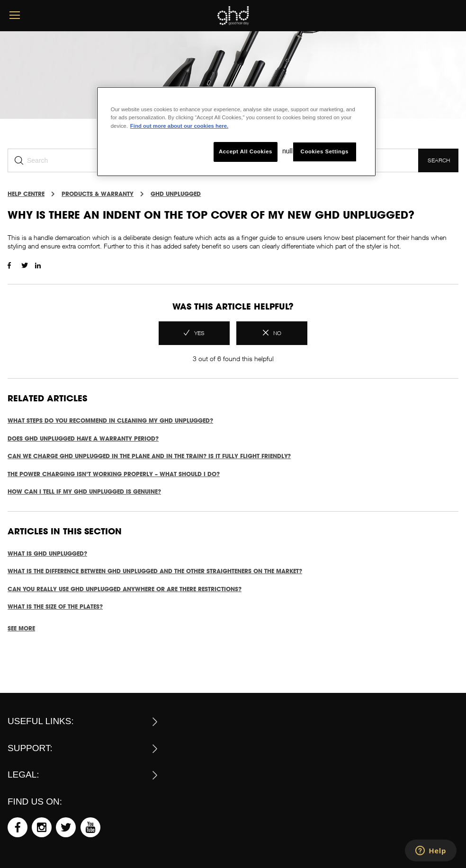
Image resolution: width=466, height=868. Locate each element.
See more (21, 628)
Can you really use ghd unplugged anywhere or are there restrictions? (125, 589)
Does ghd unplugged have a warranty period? (83, 438)
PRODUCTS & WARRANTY (98, 194)
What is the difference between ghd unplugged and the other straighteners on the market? (155, 571)
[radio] (194, 333)
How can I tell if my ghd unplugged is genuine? (84, 492)
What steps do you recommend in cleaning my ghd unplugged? (110, 421)
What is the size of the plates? (55, 607)
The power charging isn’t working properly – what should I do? (114, 474)
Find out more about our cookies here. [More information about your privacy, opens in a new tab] (179, 126)
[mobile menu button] (15, 15)
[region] (236, 131)
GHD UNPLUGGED (176, 194)
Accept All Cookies (246, 151)
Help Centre (26, 194)
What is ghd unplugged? (47, 554)
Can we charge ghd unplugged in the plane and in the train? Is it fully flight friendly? (149, 456)
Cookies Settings (325, 151)
